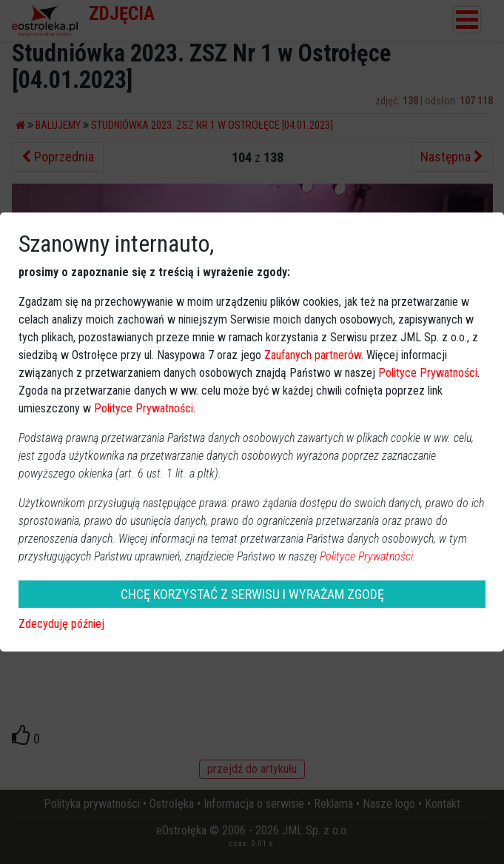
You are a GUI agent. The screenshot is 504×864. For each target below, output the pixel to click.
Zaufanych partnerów (313, 355)
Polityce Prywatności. (368, 556)
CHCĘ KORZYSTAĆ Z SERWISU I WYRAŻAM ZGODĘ (252, 594)
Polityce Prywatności (428, 373)
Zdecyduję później (61, 624)
